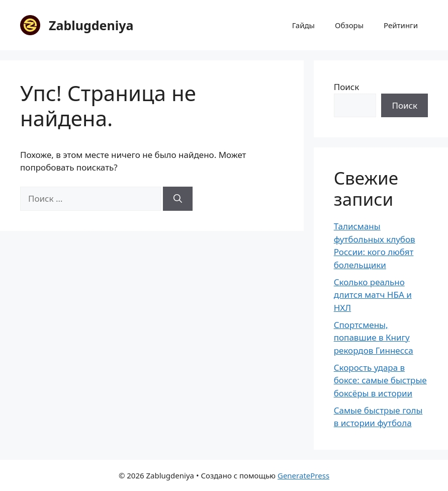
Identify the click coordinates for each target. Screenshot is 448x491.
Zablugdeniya (91, 25)
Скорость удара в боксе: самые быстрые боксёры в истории (380, 380)
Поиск (347, 87)
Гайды (303, 25)
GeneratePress (303, 475)
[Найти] (178, 199)
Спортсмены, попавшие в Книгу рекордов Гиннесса (374, 338)
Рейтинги (401, 25)
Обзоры (349, 25)
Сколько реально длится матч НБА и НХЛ (373, 295)
